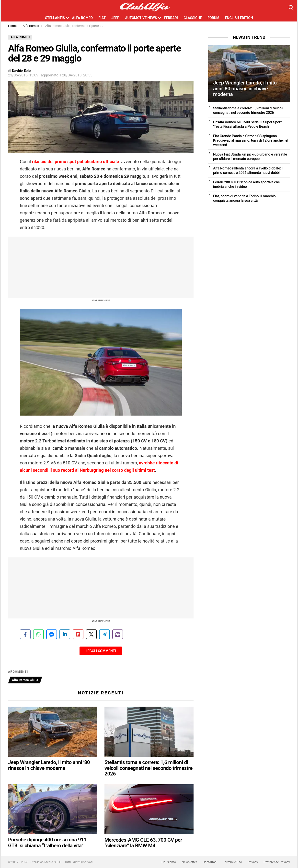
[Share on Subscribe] (118, 634)
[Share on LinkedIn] (65, 634)
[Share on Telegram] (104, 634)
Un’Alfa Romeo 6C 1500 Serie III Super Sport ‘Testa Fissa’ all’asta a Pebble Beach (247, 124)
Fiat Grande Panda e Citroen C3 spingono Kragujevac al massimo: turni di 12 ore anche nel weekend (251, 140)
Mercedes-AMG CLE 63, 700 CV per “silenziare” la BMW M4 (143, 843)
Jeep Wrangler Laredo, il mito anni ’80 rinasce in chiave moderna (49, 765)
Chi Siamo (169, 862)
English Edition (239, 18)
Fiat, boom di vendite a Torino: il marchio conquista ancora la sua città (244, 198)
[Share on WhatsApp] (38, 634)
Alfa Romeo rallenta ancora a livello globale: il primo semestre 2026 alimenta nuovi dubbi (248, 170)
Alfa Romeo (83, 18)
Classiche (193, 18)
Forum (213, 18)
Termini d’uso (232, 862)
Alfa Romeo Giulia (25, 680)
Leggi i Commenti (101, 651)
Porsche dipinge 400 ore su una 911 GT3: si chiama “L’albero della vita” (47, 843)
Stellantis (55, 18)
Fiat (102, 18)
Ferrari (171, 18)
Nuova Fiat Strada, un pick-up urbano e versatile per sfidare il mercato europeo (250, 157)
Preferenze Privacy (277, 862)
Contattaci (210, 862)
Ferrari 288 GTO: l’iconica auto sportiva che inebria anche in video (246, 184)
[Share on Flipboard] (78, 634)
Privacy (253, 862)
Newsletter (189, 862)
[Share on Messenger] (52, 634)
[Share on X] (91, 634)
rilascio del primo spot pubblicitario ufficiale (76, 162)
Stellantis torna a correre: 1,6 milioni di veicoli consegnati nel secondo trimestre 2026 (149, 768)
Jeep (115, 18)
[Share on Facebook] (25, 634)
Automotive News (141, 18)
